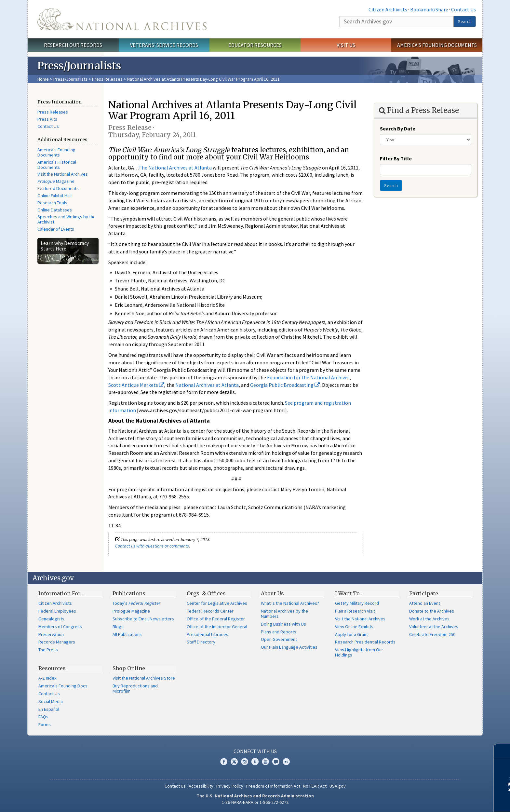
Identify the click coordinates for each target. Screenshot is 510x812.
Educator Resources (255, 45)
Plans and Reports (279, 632)
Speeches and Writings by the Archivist (67, 219)
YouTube (265, 762)
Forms (45, 724)
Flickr (286, 762)
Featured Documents (58, 188)
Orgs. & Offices (206, 593)
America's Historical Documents (57, 165)
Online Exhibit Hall (54, 196)
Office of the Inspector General (217, 627)
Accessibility (201, 786)
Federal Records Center (210, 611)
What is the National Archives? (290, 603)
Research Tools (52, 203)
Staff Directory (201, 642)
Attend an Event (425, 603)
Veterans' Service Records (164, 45)
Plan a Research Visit (355, 611)
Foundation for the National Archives (308, 377)
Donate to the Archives (432, 611)
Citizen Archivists (388, 9)
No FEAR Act (315, 786)
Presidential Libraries (208, 634)
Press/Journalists (70, 79)
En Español (49, 709)
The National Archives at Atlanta (175, 168)
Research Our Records (73, 45)
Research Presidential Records (365, 642)
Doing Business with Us (283, 624)
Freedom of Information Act (273, 786)
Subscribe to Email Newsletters (143, 619)
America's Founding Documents (437, 45)
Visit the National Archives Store (144, 678)
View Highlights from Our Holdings (359, 652)
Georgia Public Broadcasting (285, 385)
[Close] (502, 752)
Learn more (452, 800)
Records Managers (57, 642)
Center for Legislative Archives (217, 603)
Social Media (51, 701)
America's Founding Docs (63, 686)
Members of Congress (60, 627)
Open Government (279, 639)
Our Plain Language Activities (289, 647)
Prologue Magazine (131, 611)
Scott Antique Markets (136, 385)
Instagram (245, 762)
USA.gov (338, 786)
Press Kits (47, 119)
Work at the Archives (429, 619)
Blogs (118, 627)
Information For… (61, 593)
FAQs (43, 717)
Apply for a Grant (351, 634)
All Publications (127, 634)
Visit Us (346, 45)
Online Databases (55, 210)
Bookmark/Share (429, 9)
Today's (136, 603)
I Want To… (349, 593)
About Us (272, 593)
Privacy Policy (230, 786)
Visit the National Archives (63, 174)
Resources (52, 668)
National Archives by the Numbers (284, 614)
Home (43, 79)
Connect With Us (255, 751)
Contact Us (463, 9)
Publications (129, 593)
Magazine (56, 181)
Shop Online (129, 668)
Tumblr (255, 762)
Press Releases (107, 79)
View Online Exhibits (354, 627)
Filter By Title (396, 158)
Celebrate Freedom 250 (432, 634)
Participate (424, 593)
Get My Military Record (357, 603)
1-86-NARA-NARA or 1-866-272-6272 (255, 802)
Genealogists (51, 619)
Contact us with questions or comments (152, 546)
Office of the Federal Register (216, 619)
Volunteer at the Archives (434, 627)
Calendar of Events (56, 229)
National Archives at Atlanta (207, 385)
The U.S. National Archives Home (122, 19)
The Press (48, 650)
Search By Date (398, 129)
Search (465, 21)
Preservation (51, 634)
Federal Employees (57, 611)
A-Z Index (47, 678)
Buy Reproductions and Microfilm (135, 688)
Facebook (224, 762)
